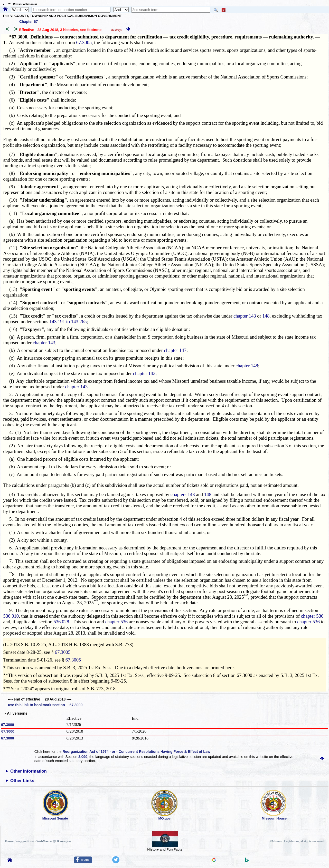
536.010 (11, 616)
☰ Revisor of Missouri (21, 4)
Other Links (22, 781)
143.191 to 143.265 (68, 322)
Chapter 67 (29, 22)
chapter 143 (245, 316)
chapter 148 (247, 366)
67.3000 (8, 725)
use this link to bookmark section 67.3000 (45, 705)
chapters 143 (183, 494)
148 (266, 316)
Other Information (29, 771)
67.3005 (84, 42)
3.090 (83, 757)
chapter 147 (175, 350)
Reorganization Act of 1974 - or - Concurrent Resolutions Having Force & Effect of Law (136, 752)
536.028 (61, 622)
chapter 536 (312, 616)
